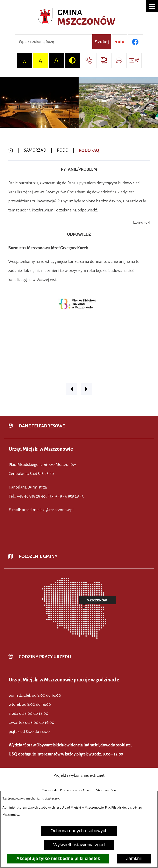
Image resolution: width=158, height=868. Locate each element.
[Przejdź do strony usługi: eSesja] (104, 60)
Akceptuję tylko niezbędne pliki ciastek (58, 858)
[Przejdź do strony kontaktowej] (89, 60)
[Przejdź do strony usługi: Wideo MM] (134, 60)
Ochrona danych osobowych (79, 831)
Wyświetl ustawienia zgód (79, 845)
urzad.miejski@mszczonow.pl (48, 510)
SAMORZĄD (35, 150)
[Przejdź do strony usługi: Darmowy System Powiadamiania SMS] (119, 60)
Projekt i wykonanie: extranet (79, 775)
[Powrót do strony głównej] (11, 150)
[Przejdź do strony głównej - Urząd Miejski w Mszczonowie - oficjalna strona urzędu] (79, 18)
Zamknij (134, 858)
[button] (152, 6)
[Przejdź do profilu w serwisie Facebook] (135, 42)
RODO (63, 150)
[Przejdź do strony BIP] (119, 42)
